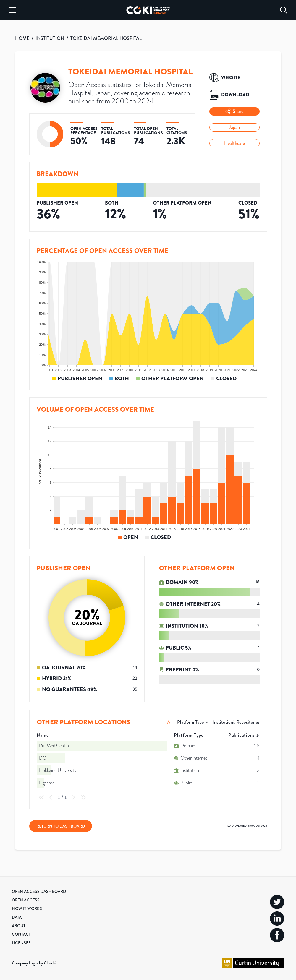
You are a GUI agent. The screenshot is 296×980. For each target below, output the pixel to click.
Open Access (26, 900)
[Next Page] (74, 797)
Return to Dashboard (61, 826)
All (170, 722)
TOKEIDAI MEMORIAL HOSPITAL (106, 38)
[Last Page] (83, 797)
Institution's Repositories (236, 722)
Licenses (21, 943)
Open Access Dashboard (39, 891)
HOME (22, 38)
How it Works (27, 908)
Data (17, 917)
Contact (21, 934)
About (19, 926)
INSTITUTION (50, 38)
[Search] (284, 10)
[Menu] (12, 10)
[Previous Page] (51, 797)
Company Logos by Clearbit (34, 963)
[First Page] (41, 797)
